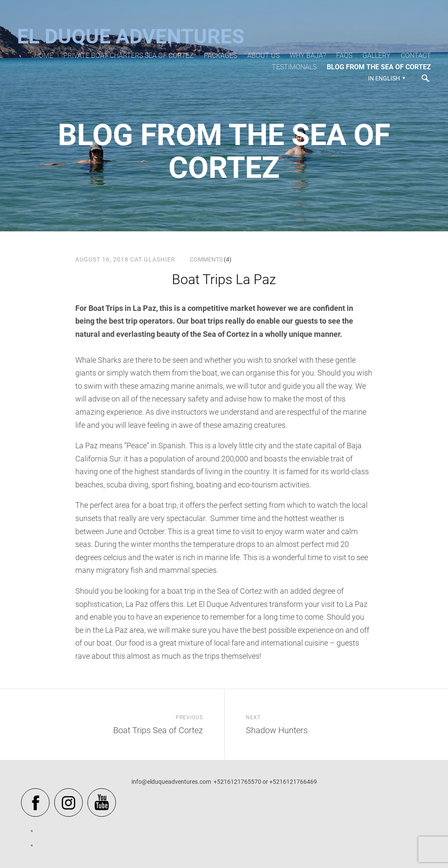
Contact (416, 55)
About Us (263, 55)
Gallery (377, 55)
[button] (385, 78)
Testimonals (294, 67)
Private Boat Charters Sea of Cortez (128, 55)
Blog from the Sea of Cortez (379, 67)
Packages (220, 55)
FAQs (344, 55)
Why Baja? (308, 55)
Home (44, 55)
